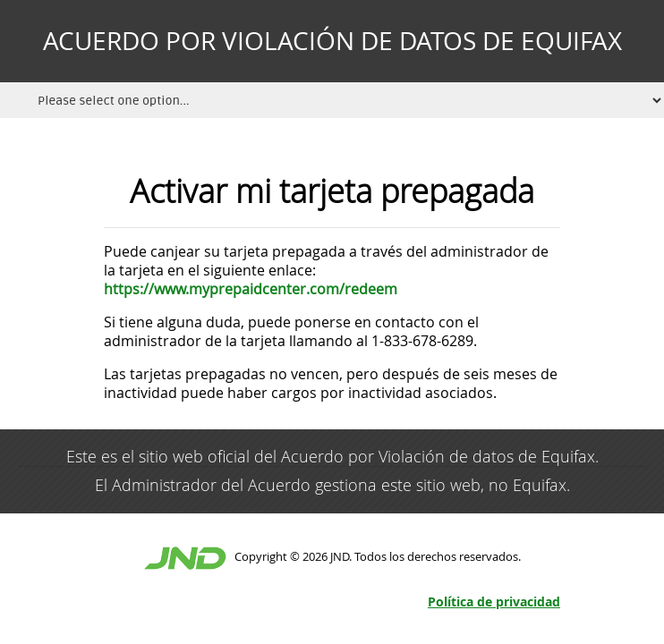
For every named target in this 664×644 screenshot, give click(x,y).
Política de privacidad (494, 602)
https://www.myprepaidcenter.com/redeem (251, 289)
